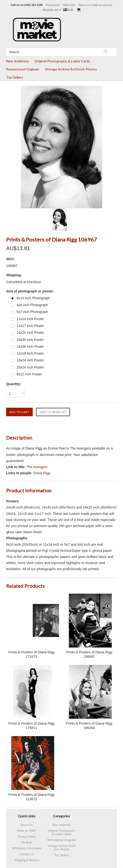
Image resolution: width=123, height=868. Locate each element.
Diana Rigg (42, 473)
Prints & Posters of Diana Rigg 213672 (31, 797)
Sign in (82, 5)
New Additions (17, 61)
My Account (53, 5)
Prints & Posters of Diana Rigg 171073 (31, 654)
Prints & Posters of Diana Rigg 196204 (89, 726)
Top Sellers (15, 77)
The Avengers (37, 467)
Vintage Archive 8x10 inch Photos (71, 69)
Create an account (101, 5)
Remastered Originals (23, 69)
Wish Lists (69, 5)
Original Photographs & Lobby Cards (62, 61)
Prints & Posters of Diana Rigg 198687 (89, 654)
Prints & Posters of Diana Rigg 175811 (31, 726)
